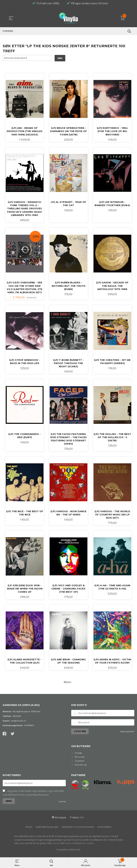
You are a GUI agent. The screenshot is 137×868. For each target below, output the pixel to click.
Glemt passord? (127, 734)
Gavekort (80, 763)
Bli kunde (80, 760)
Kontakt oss (81, 767)
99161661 (17, 719)
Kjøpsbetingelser (47, 830)
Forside (78, 756)
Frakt (29, 830)
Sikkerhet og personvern (78, 830)
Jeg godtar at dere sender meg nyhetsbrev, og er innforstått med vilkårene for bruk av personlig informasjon (33, 796)
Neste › (68, 685)
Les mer (62, 804)
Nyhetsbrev (105, 830)
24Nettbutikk (74, 853)
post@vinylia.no (18, 723)
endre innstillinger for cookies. (79, 846)
